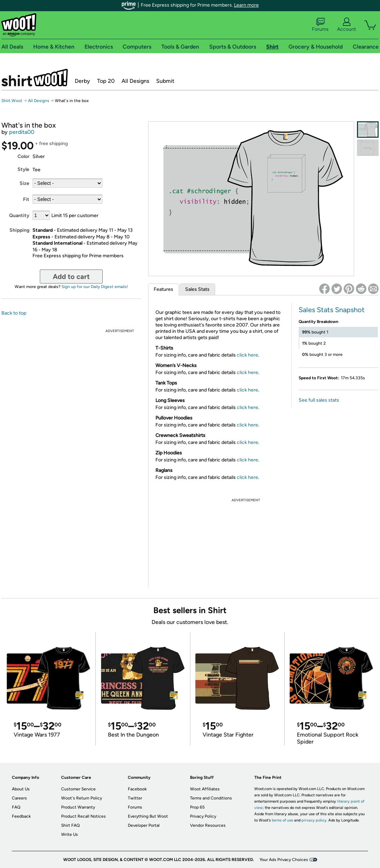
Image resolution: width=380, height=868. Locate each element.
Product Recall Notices (83, 816)
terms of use (282, 820)
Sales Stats (197, 289)
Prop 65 (197, 807)
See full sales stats (319, 400)
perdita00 (22, 132)
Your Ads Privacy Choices (284, 860)
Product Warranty (78, 807)
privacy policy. (314, 820)
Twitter (135, 798)
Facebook (137, 789)
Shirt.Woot (35, 78)
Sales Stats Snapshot (332, 310)
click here (247, 355)
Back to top (14, 313)
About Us (21, 789)
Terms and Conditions (211, 798)
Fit (26, 199)
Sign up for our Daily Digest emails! (95, 287)
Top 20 (106, 81)
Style (23, 169)
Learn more (246, 5)
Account (346, 25)
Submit (165, 81)
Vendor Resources (208, 825)
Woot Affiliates (205, 789)
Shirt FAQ (70, 825)
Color (23, 156)
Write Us (70, 834)
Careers (19, 798)
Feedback (21, 816)
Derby (82, 81)
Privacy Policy (203, 816)
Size (24, 183)
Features (163, 289)
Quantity (19, 216)
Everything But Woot (148, 816)
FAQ (16, 807)
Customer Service (78, 789)
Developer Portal (144, 825)
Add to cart (71, 277)
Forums (320, 25)
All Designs (135, 81)
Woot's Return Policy (82, 798)
